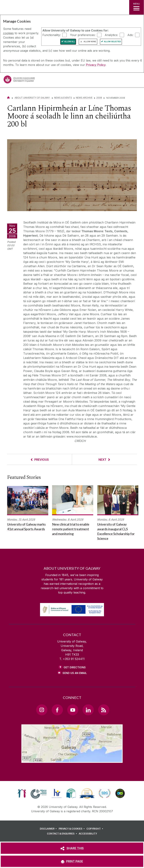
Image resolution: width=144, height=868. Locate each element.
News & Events (63, 98)
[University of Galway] (19, 80)
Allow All (70, 42)
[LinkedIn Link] (88, 710)
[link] (22, 793)
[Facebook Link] (57, 710)
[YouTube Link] (73, 710)
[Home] (8, 98)
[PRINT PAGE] (72, 861)
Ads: (130, 35)
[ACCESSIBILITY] (88, 834)
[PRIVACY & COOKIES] (72, 829)
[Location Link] (72, 760)
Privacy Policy (96, 65)
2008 (99, 98)
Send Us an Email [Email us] (75, 673)
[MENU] (137, 7)
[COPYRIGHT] (95, 829)
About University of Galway (32, 98)
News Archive (84, 98)
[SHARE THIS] (72, 848)
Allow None (90, 42)
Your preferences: (83, 35)
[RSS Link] (104, 710)
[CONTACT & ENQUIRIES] (62, 834)
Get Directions (75, 667)
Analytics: (111, 35)
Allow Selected (112, 42)
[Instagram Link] (42, 710)
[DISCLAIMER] (49, 829)
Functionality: (52, 35)
